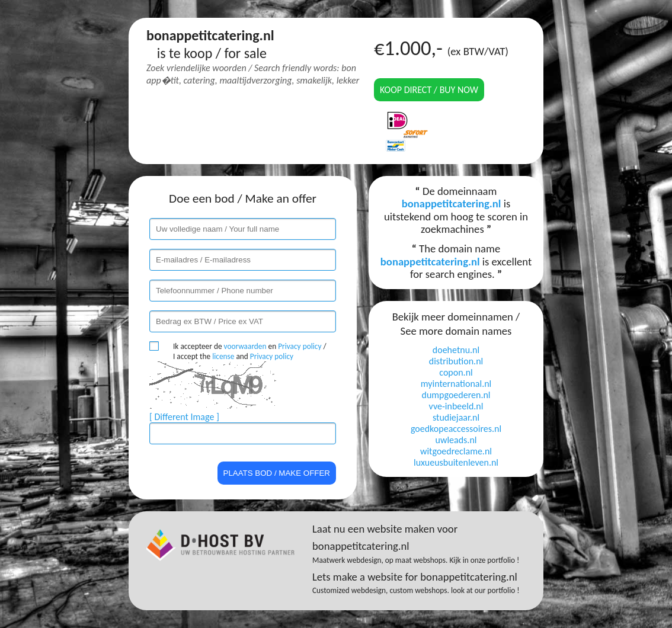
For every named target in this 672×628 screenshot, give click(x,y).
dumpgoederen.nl (456, 395)
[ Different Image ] (184, 417)
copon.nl (456, 372)
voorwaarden (245, 346)
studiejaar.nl (456, 417)
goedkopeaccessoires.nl (456, 429)
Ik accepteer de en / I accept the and (250, 351)
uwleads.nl (456, 440)
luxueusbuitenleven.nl (456, 462)
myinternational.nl (456, 384)
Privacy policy (300, 346)
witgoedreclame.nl (456, 451)
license (223, 356)
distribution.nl (456, 361)
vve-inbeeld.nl (456, 406)
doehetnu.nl (456, 350)
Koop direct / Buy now (429, 90)
